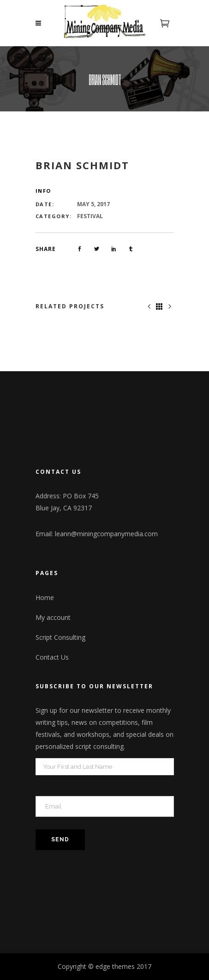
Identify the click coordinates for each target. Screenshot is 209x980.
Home (45, 597)
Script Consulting (60, 637)
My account (53, 617)
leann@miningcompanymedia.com (106, 534)
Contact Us (52, 657)
